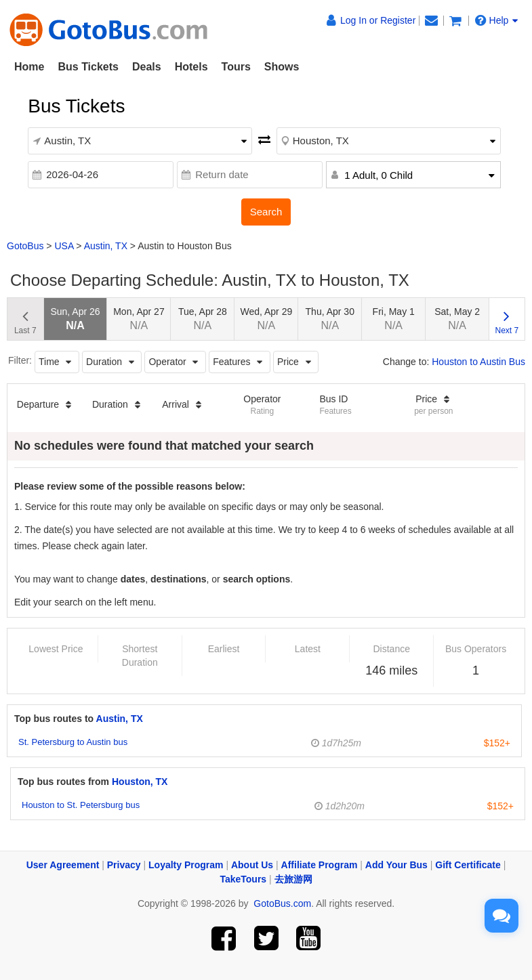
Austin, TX (106, 246)
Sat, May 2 (457, 319)
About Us (252, 865)
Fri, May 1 (394, 319)
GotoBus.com (282, 903)
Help (497, 20)
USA (64, 246)
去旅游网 (293, 879)
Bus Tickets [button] (88, 67)
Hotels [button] (191, 67)
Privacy (124, 865)
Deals (147, 67)
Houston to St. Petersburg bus (81, 805)
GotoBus (25, 246)
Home (29, 67)
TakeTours (243, 879)
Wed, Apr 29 (266, 319)
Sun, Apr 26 (75, 319)
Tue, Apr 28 (203, 319)
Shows (282, 67)
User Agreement (63, 865)
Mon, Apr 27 (139, 319)
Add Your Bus (396, 865)
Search (266, 212)
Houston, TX (140, 782)
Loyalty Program (186, 865)
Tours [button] (236, 67)
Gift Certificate (468, 865)
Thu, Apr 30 (330, 319)
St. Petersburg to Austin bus (73, 742)
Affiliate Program (320, 865)
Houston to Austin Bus (478, 362)
